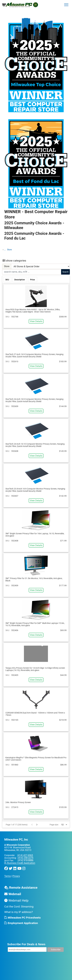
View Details (36, 321)
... (5, 250)
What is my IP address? (19, 912)
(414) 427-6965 (25, 855)
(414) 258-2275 (25, 858)
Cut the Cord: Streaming (19, 907)
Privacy (16, 876)
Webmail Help (16, 901)
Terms (8, 876)
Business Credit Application (20, 863)
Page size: (54, 825)
